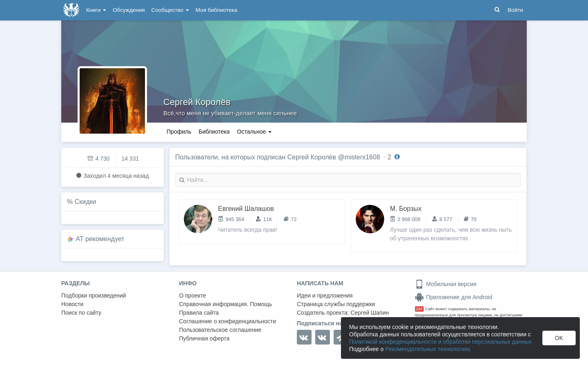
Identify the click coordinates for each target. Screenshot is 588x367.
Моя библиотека (216, 10)
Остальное (255, 132)
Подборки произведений (94, 295)
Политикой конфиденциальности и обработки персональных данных (440, 342)
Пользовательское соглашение (220, 330)
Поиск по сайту (81, 313)
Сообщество (170, 10)
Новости (72, 304)
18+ (420, 309)
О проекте (193, 295)
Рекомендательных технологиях (428, 349)
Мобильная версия (446, 284)
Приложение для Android (454, 297)
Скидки (86, 202)
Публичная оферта (205, 338)
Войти (515, 10)
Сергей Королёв (197, 102)
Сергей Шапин (370, 313)
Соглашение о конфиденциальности (228, 321)
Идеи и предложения (325, 295)
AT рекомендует (100, 239)
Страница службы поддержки (336, 304)
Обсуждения (129, 10)
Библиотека (214, 132)
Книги (96, 10)
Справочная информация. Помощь (226, 304)
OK (559, 338)
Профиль (179, 132)
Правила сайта (199, 313)
